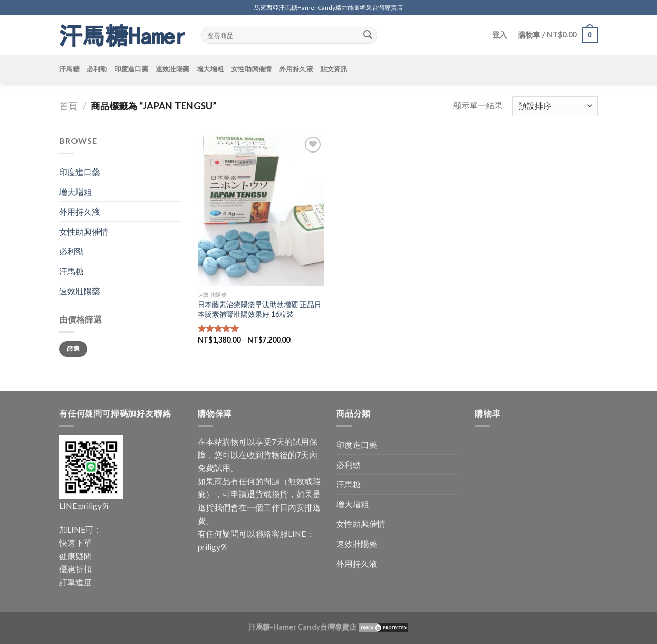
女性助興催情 (252, 69)
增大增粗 (210, 69)
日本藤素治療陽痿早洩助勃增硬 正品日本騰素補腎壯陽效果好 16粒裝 (259, 309)
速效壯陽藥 (172, 69)
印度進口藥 (131, 69)
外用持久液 (296, 69)
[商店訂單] (555, 106)
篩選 (73, 348)
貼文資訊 (334, 69)
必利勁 (97, 69)
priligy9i (94, 506)
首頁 (68, 106)
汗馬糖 (69, 69)
